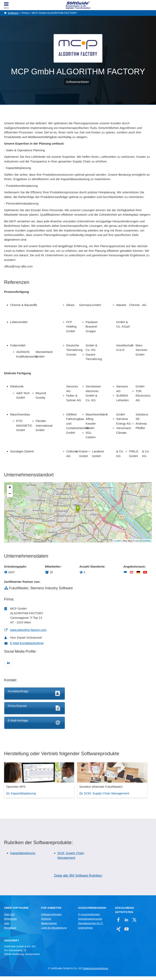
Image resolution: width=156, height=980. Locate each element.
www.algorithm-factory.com (28, 630)
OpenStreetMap (143, 541)
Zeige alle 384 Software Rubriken (78, 879)
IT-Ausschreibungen (89, 918)
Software (13, 13)
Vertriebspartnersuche (90, 923)
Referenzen (10, 923)
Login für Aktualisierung (54, 931)
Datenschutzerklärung (95, 972)
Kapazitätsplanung (23, 797)
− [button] (10, 494)
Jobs (7, 927)
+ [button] (10, 488)
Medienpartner (49, 927)
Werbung (46, 923)
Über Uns (9, 918)
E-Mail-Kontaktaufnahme (27, 643)
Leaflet (118, 541)
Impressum (10, 931)
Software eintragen (51, 918)
